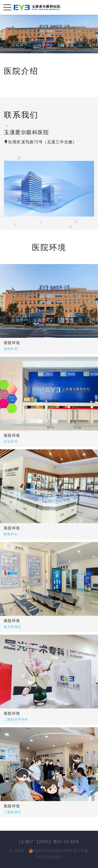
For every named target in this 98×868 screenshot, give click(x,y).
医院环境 (12, 343)
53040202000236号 (50, 851)
